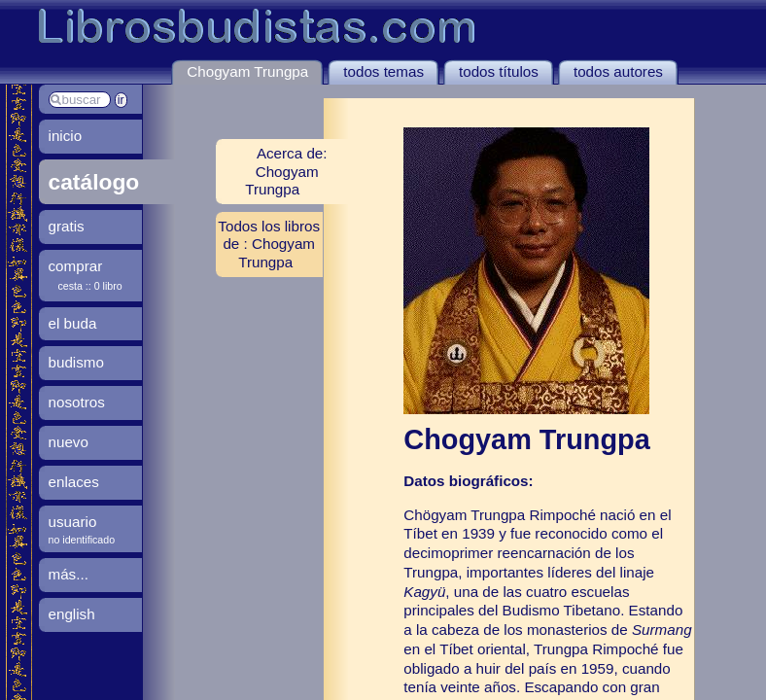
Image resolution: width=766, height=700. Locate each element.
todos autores (618, 71)
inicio (66, 136)
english (72, 614)
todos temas (383, 71)
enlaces (74, 482)
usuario (73, 522)
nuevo (69, 442)
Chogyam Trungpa (247, 71)
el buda (73, 323)
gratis (67, 226)
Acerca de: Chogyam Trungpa (286, 171)
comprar (76, 266)
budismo (76, 362)
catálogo (94, 182)
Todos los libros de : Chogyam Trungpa (269, 244)
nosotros (77, 402)
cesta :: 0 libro (90, 286)
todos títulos (499, 71)
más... (69, 574)
